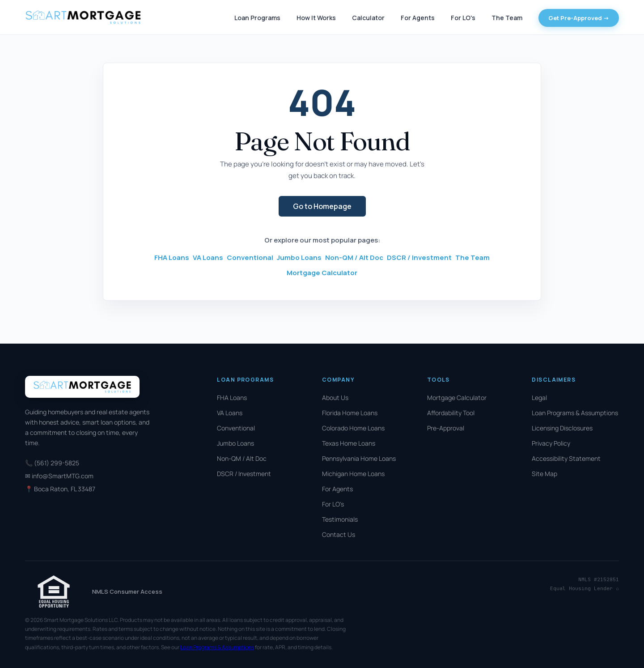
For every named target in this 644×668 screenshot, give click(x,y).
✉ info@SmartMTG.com (59, 476)
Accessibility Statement (566, 458)
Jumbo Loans (299, 257)
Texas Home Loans (349, 443)
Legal (539, 398)
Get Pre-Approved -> (579, 18)
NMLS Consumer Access (127, 591)
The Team (507, 18)
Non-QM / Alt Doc (354, 257)
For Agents (418, 18)
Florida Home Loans (350, 413)
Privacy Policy (551, 443)
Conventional (250, 257)
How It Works (316, 18)
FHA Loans (172, 257)
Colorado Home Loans (353, 428)
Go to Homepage (322, 206)
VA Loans (208, 257)
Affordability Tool (451, 413)
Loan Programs (257, 18)
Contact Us (339, 534)
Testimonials (340, 519)
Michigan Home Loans (353, 474)
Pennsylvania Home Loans (359, 458)
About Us (335, 398)
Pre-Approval (446, 428)
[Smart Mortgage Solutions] (83, 17)
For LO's (463, 18)
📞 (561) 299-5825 (52, 463)
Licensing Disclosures (562, 428)
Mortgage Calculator (322, 273)
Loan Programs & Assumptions (575, 413)
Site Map (544, 474)
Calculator (368, 18)
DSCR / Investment (419, 257)
